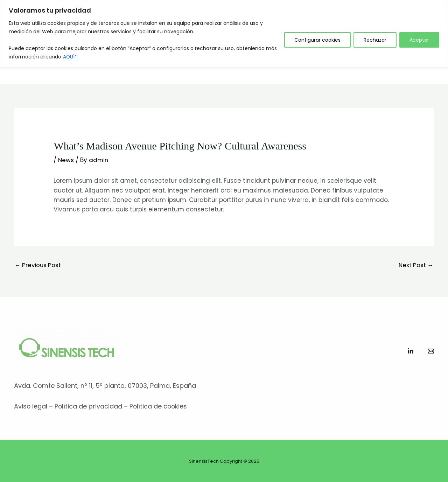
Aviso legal (31, 407)
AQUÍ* (70, 57)
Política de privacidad (89, 407)
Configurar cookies (317, 40)
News (66, 160)
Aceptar (419, 40)
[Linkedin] (411, 351)
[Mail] (431, 351)
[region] (224, 34)
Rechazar (375, 40)
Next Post (415, 265)
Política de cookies (159, 407)
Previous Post (38, 265)
